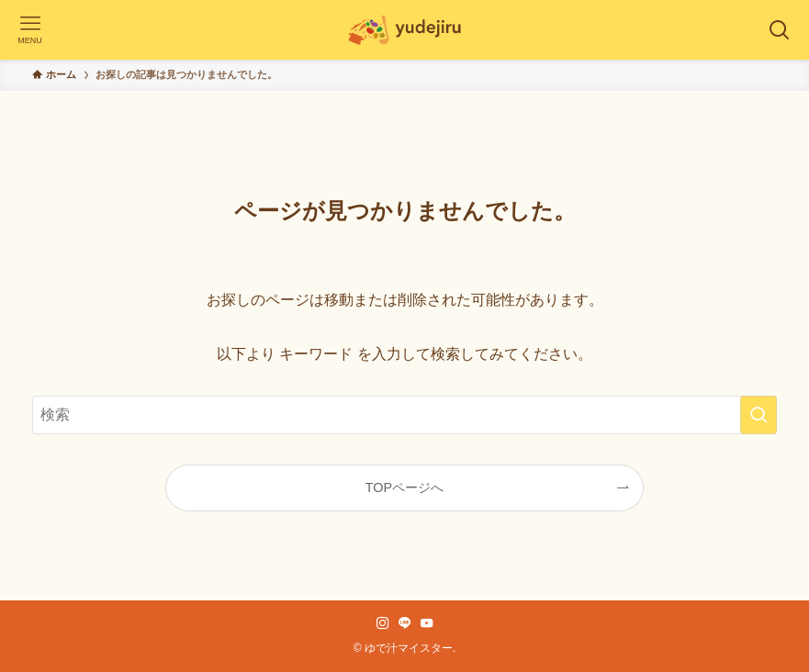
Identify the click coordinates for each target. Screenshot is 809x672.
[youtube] (427, 623)
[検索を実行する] (758, 415)
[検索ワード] (404, 415)
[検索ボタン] (779, 30)
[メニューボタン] (30, 30)
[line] (405, 623)
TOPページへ (404, 487)
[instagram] (383, 623)
